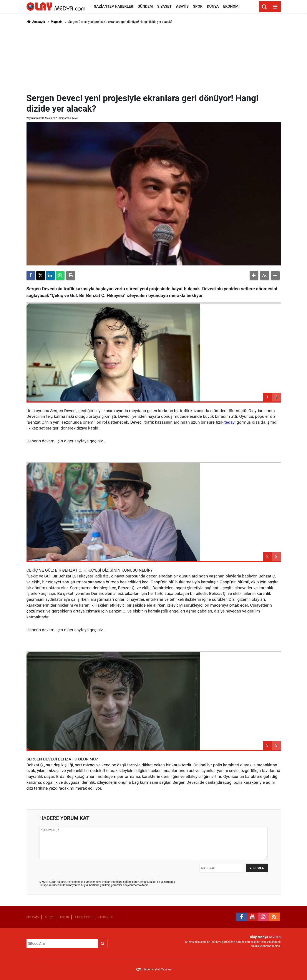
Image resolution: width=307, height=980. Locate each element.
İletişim (64, 917)
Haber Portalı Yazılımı (157, 969)
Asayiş (182, 6)
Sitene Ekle (105, 917)
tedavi (230, 422)
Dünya (213, 6)
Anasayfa (36, 22)
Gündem (145, 6)
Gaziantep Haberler (114, 6)
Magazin (57, 22)
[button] (254, 275)
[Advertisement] (154, 58)
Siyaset (164, 6)
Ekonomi (231, 6)
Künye (49, 917)
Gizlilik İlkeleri (84, 917)
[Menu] (275, 7)
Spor (198, 6)
